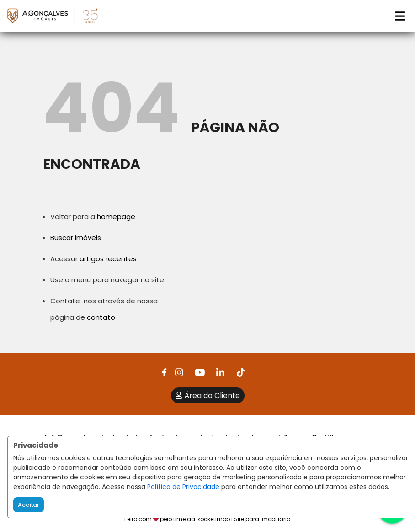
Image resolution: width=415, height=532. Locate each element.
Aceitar (29, 505)
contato (101, 317)
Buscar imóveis (76, 238)
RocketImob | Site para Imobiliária (244, 519)
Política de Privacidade (183, 487)
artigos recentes (108, 259)
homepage (116, 217)
